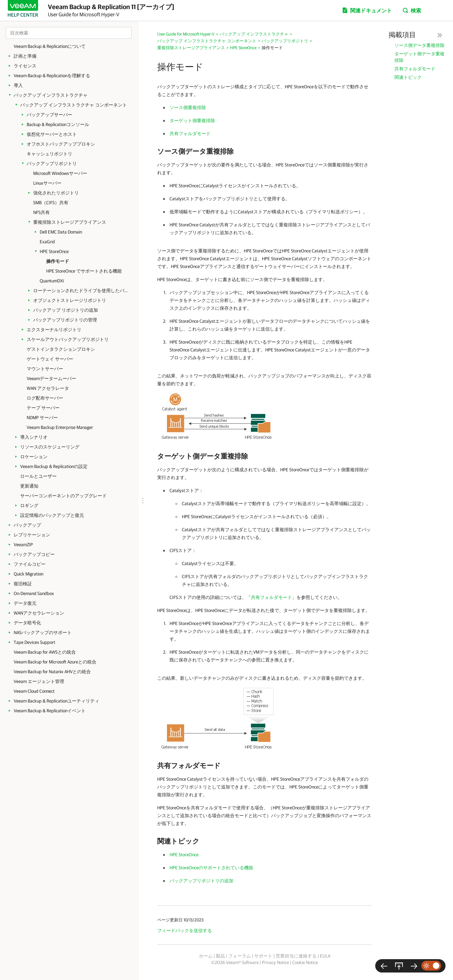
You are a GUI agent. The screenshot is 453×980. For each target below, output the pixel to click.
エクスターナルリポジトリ (54, 330)
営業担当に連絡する (296, 956)
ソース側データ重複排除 (419, 45)
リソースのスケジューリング (50, 447)
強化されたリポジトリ (56, 193)
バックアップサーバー (49, 115)
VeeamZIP (23, 545)
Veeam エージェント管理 (39, 681)
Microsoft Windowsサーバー (60, 173)
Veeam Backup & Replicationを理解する (52, 76)
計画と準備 (25, 56)
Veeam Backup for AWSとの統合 (45, 652)
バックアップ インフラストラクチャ (51, 95)
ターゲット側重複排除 (192, 121)
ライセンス (25, 66)
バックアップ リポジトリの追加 (66, 310)
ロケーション (34, 457)
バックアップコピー (34, 554)
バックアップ (27, 525)
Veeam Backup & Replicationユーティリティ (56, 701)
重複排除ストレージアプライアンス (70, 222)
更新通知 (29, 486)
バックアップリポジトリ (52, 163)
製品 (220, 956)
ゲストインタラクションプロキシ (61, 349)
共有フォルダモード (415, 69)
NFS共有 (41, 212)
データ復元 (25, 603)
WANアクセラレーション (39, 613)
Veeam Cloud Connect (34, 691)
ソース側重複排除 (188, 107)
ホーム (206, 956)
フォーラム (240, 956)
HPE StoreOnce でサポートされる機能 (84, 271)
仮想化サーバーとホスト (52, 134)
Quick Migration (28, 574)
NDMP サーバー (42, 418)
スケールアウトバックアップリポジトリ (68, 339)
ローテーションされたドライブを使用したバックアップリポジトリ (82, 291)
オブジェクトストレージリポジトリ (70, 300)
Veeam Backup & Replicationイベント (50, 711)
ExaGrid (47, 242)
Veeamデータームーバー (51, 378)
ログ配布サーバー (45, 398)
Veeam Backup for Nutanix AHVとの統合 (52, 672)
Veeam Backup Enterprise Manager (60, 427)
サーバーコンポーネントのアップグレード (63, 496)
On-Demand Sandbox (34, 593)
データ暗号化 (27, 623)
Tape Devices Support (34, 642)
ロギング (29, 505)
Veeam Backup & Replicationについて (50, 46)
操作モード (58, 261)
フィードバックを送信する (185, 930)
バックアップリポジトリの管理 (65, 320)
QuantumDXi (52, 281)
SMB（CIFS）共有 (51, 203)
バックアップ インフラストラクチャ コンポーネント (74, 105)
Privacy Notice (275, 962)
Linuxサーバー (47, 183)
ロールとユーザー (38, 476)
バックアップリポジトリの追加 (201, 881)
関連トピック (408, 77)
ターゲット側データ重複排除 (419, 57)
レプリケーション (32, 535)
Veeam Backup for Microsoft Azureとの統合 (55, 662)
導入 (18, 85)
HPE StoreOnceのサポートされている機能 (211, 868)
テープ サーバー (43, 408)
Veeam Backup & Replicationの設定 (54, 466)
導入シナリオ (34, 437)
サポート (263, 956)
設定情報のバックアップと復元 (52, 515)
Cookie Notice (305, 962)
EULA (325, 956)
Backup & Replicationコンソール (58, 124)
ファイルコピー (30, 564)
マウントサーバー (45, 369)
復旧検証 (23, 584)
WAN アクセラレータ (48, 388)
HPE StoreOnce (54, 251)
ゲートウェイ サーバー (50, 359)
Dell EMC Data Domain (61, 232)
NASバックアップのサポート (43, 632)
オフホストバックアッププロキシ (61, 144)
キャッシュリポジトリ (49, 154)
